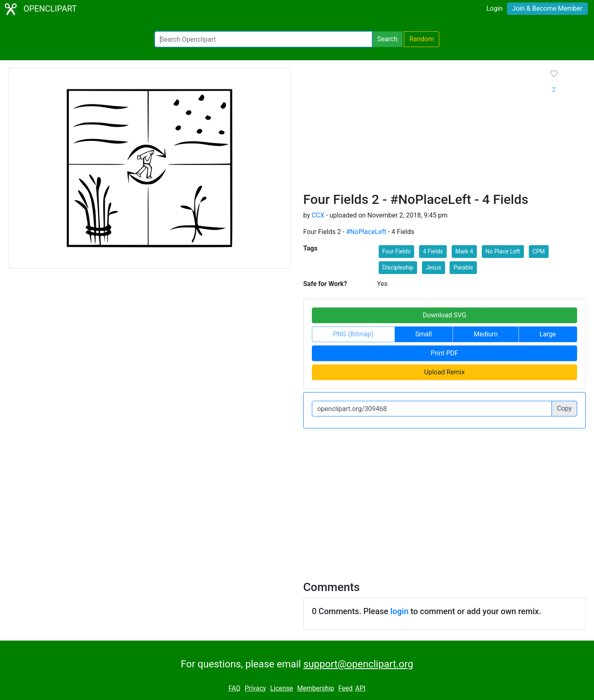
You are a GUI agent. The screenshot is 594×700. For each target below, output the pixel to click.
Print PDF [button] (444, 353)
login (399, 611)
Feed (345, 688)
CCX (318, 215)
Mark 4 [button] (464, 251)
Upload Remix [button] (444, 372)
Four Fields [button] (397, 251)
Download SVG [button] (445, 315)
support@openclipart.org (358, 664)
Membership (315, 688)
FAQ (235, 688)
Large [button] (548, 334)
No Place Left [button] (503, 251)
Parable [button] (463, 267)
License (282, 688)
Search (387, 39)
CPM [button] (539, 251)
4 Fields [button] (433, 251)
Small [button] (424, 334)
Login (494, 8)
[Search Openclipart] (263, 39)
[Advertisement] (420, 130)
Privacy (255, 688)
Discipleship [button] (398, 267)
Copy (564, 408)
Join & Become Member (547, 8)
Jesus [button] (433, 267)
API (360, 688)
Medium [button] (486, 334)
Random (422, 39)
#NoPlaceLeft (366, 232)
